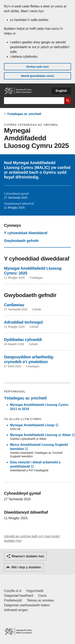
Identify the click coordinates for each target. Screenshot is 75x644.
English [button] (61, 91)
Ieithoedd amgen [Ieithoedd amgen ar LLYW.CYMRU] (16, 610)
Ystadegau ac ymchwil (24, 114)
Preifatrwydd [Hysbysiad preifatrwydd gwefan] (13, 600)
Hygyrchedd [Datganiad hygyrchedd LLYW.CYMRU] (35, 591)
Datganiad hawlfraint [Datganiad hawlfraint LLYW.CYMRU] (19, 596)
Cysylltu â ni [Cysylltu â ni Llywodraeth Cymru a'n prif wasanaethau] (13, 591)
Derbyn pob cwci (37, 67)
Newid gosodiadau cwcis (38, 76)
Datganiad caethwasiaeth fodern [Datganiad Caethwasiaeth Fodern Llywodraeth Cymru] (27, 605)
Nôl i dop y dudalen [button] (26, 567)
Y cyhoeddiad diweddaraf (26, 233)
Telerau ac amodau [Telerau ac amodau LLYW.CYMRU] (40, 600)
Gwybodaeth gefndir (21, 241)
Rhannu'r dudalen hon (28, 556)
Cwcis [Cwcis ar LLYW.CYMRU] (42, 596)
